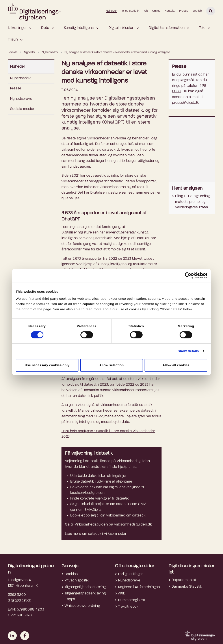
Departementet (184, 580)
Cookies (71, 574)
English (197, 11)
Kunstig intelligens (79, 28)
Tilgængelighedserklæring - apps (85, 596)
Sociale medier (22, 109)
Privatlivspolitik (77, 581)
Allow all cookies (176, 365)
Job (146, 11)
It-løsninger (17, 28)
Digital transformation (167, 28)
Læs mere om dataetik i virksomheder (96, 534)
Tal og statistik (130, 11)
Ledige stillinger (130, 574)
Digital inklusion (121, 28)
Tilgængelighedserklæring (85, 587)
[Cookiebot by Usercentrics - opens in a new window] (188, 276)
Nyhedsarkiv (20, 78)
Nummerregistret (132, 600)
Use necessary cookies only (47, 365)
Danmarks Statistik (187, 587)
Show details (188, 351)
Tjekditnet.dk (128, 607)
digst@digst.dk (20, 601)
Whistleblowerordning (82, 606)
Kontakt (170, 11)
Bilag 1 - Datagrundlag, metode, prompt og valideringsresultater (193, 202)
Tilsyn (13, 40)
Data (45, 28)
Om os (156, 11)
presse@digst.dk (185, 103)
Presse (184, 11)
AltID (122, 594)
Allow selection (112, 365)
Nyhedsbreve (21, 99)
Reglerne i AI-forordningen (139, 587)
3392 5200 (17, 595)
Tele (202, 28)
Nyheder (111, 11)
